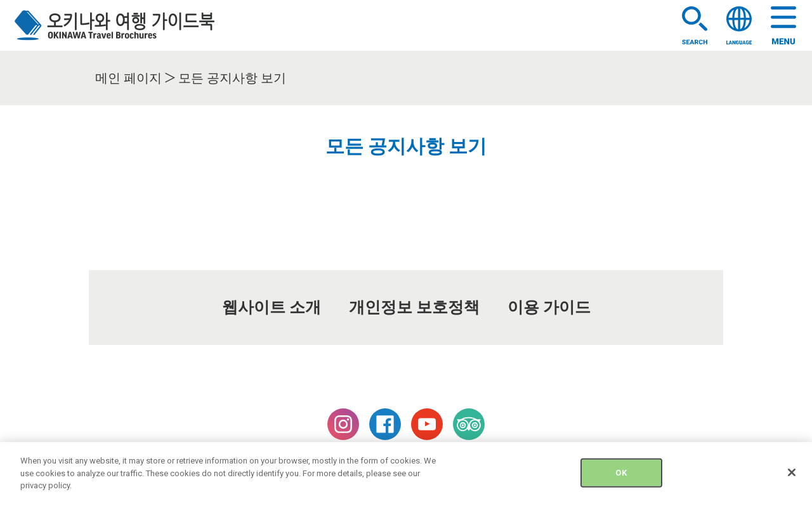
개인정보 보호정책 (414, 307)
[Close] (792, 479)
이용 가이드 (549, 307)
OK (621, 479)
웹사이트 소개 (272, 307)
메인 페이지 (128, 78)
